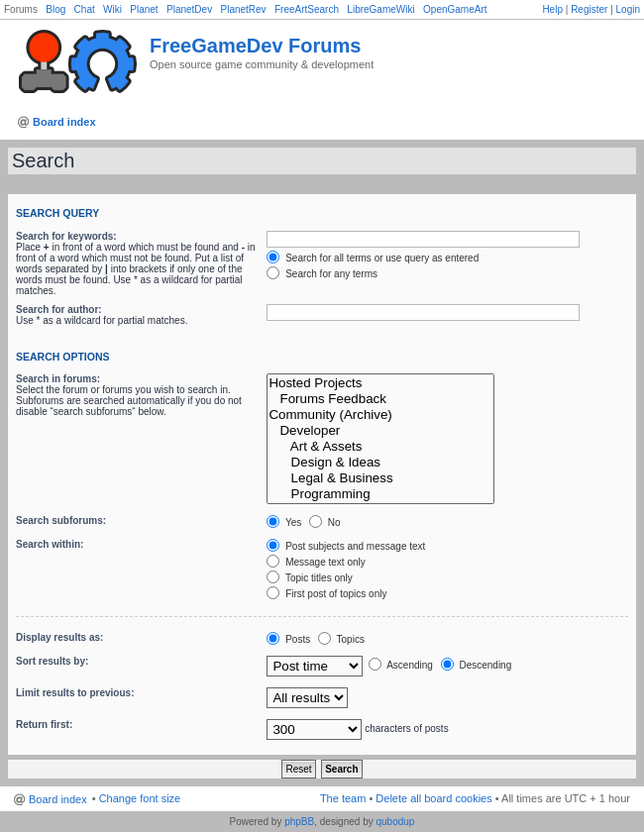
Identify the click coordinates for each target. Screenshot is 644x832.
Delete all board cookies (433, 798)
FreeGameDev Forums (255, 46)
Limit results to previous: (75, 693)
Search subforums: (61, 520)
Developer (380, 431)
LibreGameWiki (380, 9)
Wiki (112, 9)
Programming (380, 494)
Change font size (140, 798)
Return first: (44, 725)
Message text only (316, 562)
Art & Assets (380, 447)
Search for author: (59, 310)
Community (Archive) (380, 415)
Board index (64, 122)
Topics (341, 639)
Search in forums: (58, 379)
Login (628, 9)
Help (552, 9)
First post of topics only (326, 594)
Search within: (50, 544)
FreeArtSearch (307, 9)
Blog (55, 9)
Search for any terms (322, 274)
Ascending (401, 665)
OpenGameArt (455, 9)
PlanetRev (243, 9)
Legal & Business (380, 478)
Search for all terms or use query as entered (373, 258)
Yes (284, 522)
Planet (144, 9)
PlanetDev (189, 9)
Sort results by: (52, 661)
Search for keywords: (66, 236)
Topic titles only (309, 578)
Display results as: (59, 637)
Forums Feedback (380, 399)
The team (343, 798)
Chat (85, 9)
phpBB (299, 822)
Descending (477, 665)
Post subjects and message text (346, 546)
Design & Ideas (380, 463)
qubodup (395, 822)
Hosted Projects (380, 383)
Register (589, 9)
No (325, 522)
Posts (288, 639)
